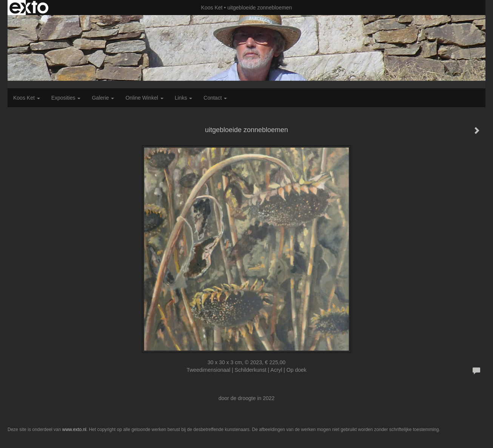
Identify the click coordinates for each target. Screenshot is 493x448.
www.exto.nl (74, 430)
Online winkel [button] (144, 98)
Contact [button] (215, 98)
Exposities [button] (66, 98)
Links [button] (184, 98)
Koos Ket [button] (27, 98)
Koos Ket (212, 8)
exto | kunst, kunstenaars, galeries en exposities (29, 8)
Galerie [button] (103, 98)
